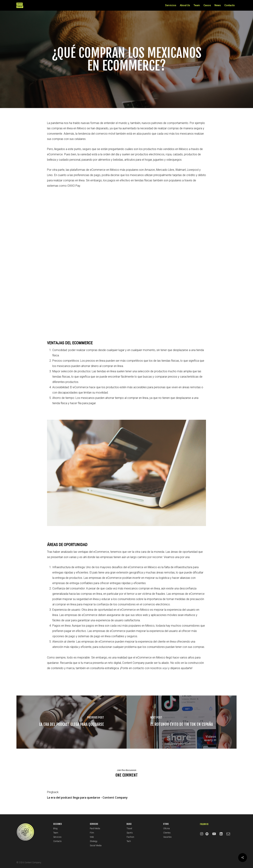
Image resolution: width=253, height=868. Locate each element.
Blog (55, 829)
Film (92, 833)
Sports (130, 833)
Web (92, 837)
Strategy (94, 841)
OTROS (166, 824)
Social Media (96, 846)
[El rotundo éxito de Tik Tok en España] (182, 722)
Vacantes (167, 837)
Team (56, 833)
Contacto (57, 841)
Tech (129, 841)
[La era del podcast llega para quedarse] (72, 722)
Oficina (166, 829)
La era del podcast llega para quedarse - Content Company (87, 798)
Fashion (130, 837)
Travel (129, 829)
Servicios (57, 837)
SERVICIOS (94, 824)
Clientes (167, 833)
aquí (165, 668)
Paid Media (95, 829)
